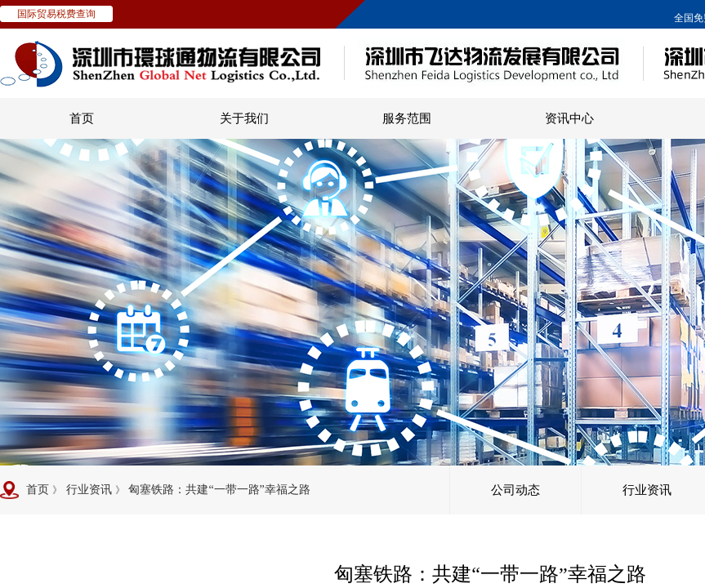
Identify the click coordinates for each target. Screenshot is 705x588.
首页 (82, 118)
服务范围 (407, 118)
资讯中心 (569, 118)
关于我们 (244, 118)
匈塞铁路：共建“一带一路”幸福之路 (219, 490)
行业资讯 (89, 490)
